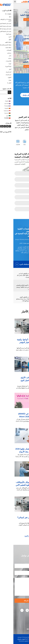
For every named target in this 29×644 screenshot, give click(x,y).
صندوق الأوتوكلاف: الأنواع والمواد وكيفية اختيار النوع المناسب (17, 380)
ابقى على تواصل (14, 95)
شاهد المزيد (15, 536)
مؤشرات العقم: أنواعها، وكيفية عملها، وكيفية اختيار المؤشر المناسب (15, 342)
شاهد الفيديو (14, 20)
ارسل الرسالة (14, 601)
